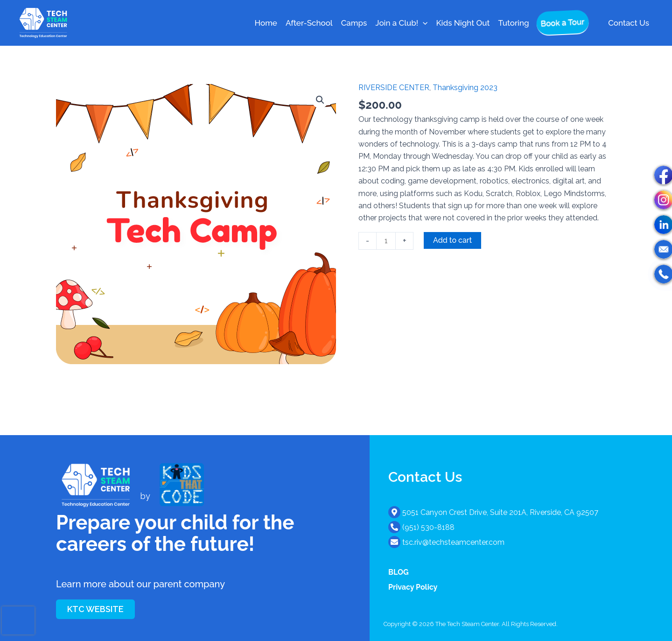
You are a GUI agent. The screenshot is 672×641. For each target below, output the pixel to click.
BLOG (399, 572)
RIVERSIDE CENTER (394, 88)
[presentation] (18, 620)
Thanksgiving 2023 (465, 88)
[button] (423, 23)
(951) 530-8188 (428, 527)
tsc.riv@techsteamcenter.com (453, 542)
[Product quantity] (386, 241)
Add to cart (452, 240)
